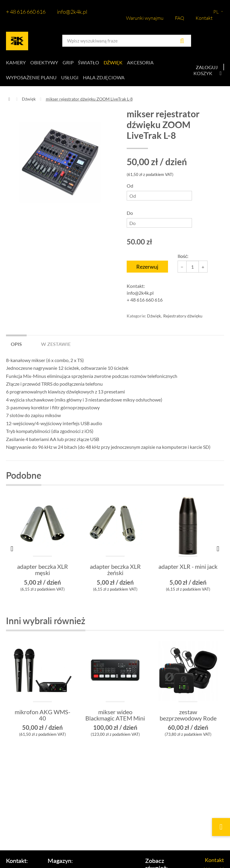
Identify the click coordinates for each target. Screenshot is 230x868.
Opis (16, 345)
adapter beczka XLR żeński (115, 571)
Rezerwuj (147, 267)
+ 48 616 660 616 (26, 12)
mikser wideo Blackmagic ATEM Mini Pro (115, 719)
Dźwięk (115, 63)
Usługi (70, 78)
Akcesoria (142, 63)
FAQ (180, 18)
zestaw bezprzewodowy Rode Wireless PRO (188, 719)
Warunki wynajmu (145, 18)
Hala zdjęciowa (104, 78)
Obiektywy (44, 63)
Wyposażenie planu (31, 78)
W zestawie (56, 345)
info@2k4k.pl (72, 12)
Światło (90, 63)
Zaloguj (207, 67)
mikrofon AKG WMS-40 (43, 716)
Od (159, 193)
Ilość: (183, 257)
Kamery (16, 63)
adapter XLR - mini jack (188, 568)
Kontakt (204, 18)
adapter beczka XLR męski (43, 571)
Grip (69, 63)
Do (159, 220)
